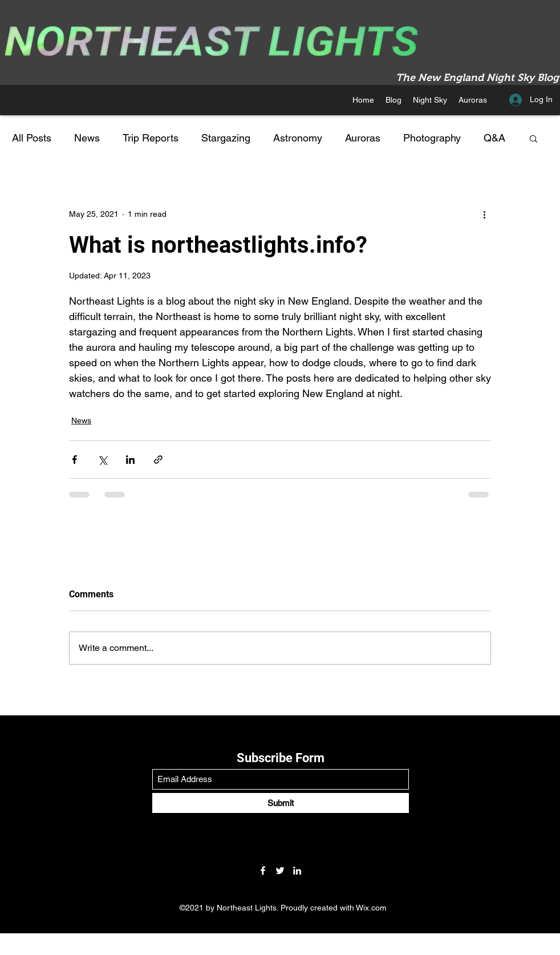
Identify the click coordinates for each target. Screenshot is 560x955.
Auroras (363, 138)
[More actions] (484, 214)
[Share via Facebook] (74, 460)
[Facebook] (263, 871)
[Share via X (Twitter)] (102, 460)
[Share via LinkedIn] (130, 460)
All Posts (32, 138)
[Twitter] (280, 871)
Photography (432, 138)
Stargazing (226, 138)
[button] (430, 100)
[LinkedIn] (297, 871)
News (87, 138)
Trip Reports (151, 138)
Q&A (494, 138)
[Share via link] (158, 460)
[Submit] (281, 803)
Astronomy (298, 138)
